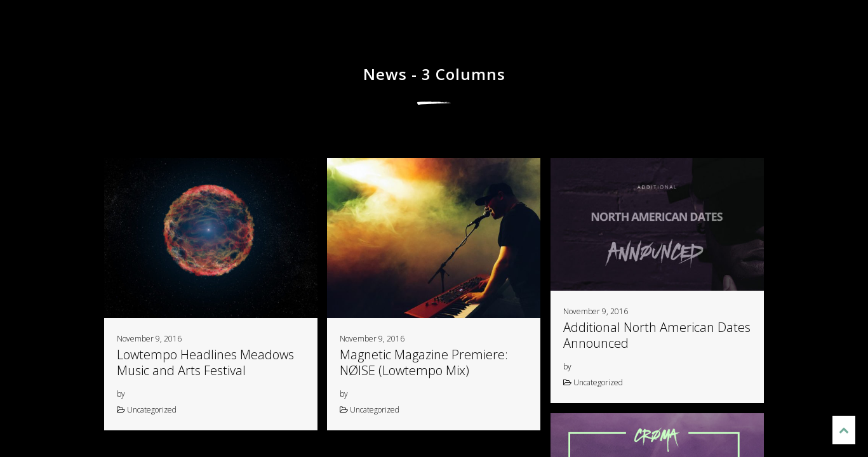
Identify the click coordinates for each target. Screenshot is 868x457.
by (121, 394)
